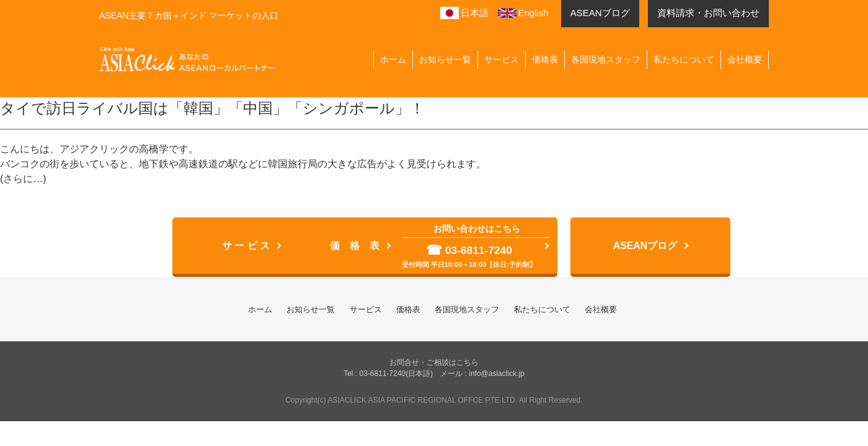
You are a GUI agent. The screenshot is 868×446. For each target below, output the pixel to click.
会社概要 (745, 59)
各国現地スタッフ (606, 59)
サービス (502, 59)
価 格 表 (334, 246)
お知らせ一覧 (445, 59)
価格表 (545, 59)
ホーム (393, 59)
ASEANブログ (688, 246)
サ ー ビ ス (157, 246)
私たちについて (684, 59)
